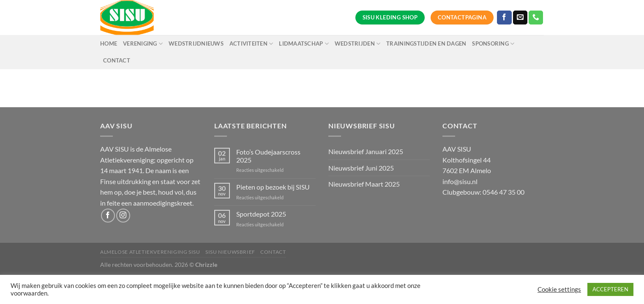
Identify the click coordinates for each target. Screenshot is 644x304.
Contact (117, 60)
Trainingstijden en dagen (426, 43)
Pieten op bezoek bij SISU (273, 187)
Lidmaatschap (304, 44)
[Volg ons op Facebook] (504, 18)
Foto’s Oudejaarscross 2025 (268, 156)
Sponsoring (493, 44)
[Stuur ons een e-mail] (520, 18)
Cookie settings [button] (559, 289)
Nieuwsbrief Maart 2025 (364, 184)
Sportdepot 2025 (261, 214)
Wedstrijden (357, 44)
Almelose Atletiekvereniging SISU (150, 252)
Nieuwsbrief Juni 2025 (361, 168)
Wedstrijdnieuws (196, 43)
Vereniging (143, 44)
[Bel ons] (536, 18)
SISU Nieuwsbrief (230, 252)
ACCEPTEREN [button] (610, 289)
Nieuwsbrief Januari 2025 (366, 151)
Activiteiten (251, 44)
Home (109, 43)
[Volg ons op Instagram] (123, 216)
